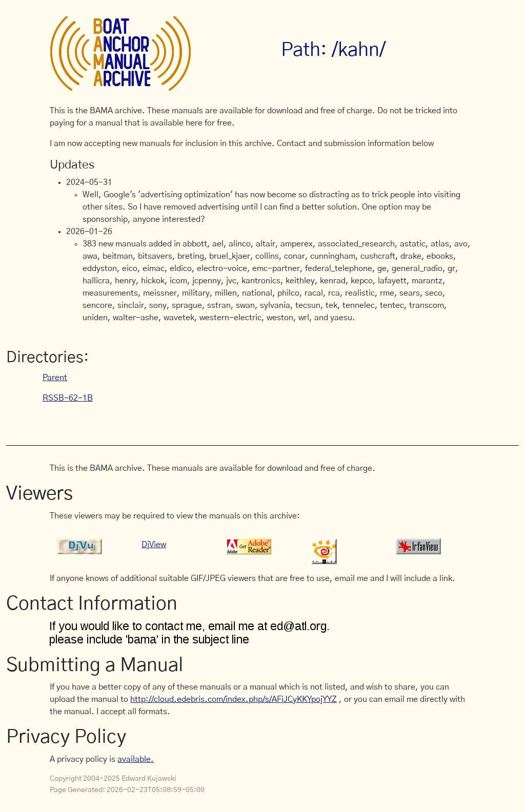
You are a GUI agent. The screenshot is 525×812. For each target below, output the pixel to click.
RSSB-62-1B (68, 398)
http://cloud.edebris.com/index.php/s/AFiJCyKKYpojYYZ (234, 699)
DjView (154, 545)
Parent (55, 378)
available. (136, 759)
